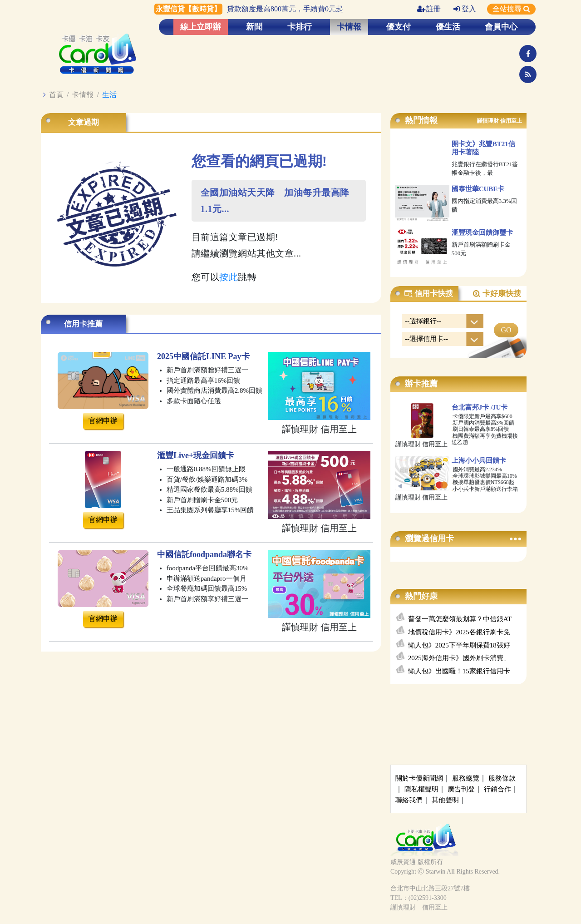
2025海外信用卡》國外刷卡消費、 (459, 658)
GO (506, 330)
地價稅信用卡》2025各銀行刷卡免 (459, 632)
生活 (109, 95)
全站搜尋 (511, 9)
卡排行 (300, 27)
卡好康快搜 (497, 294)
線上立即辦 (201, 27)
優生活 (448, 27)
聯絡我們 (409, 800)
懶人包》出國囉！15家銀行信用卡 (459, 671)
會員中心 (501, 27)
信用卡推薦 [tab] (83, 324)
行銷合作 (497, 789)
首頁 (56, 95)
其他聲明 (445, 800)
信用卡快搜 (428, 294)
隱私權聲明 (421, 789)
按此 (229, 277)
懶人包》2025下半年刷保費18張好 (459, 645)
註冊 (429, 9)
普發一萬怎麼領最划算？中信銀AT (460, 619)
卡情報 (349, 27)
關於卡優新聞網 (419, 778)
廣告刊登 (461, 789)
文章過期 (84, 122)
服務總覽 (466, 778)
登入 (465, 9)
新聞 (254, 27)
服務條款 (502, 778)
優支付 (399, 27)
